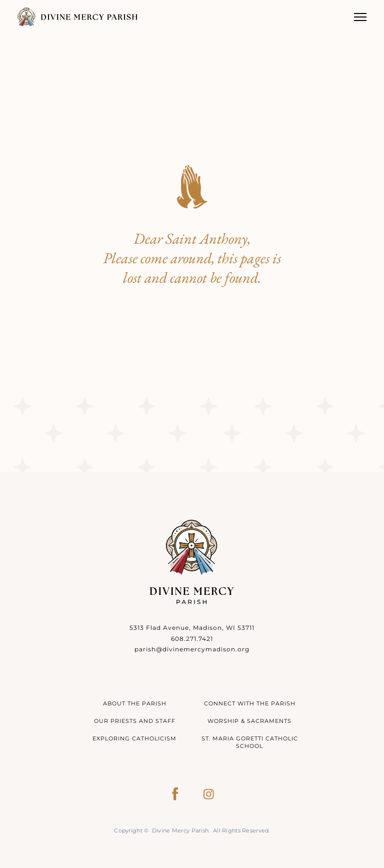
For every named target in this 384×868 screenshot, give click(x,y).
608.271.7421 (192, 639)
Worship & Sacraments (249, 721)
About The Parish (135, 703)
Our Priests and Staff (135, 721)
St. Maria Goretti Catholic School (250, 742)
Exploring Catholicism (134, 738)
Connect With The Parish (250, 703)
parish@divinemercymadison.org (192, 649)
